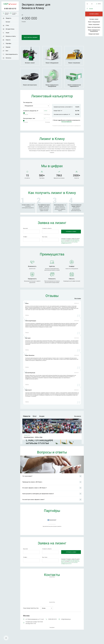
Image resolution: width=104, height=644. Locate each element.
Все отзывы (78, 298)
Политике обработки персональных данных (70, 241)
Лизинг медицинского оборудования (94, 31)
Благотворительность (12, 54)
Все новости (78, 416)
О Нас (7, 25)
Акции (7, 33)
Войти (99, 4)
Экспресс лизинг (94, 19)
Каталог (8, 22)
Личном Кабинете (66, 122)
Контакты (8, 58)
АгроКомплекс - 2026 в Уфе (33, 437)
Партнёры (8, 43)
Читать (27, 315)
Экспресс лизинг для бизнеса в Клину (36, 6)
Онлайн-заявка (94, 14)
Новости (8, 40)
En (92, 4)
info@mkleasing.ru (66, 619)
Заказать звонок (7, 14)
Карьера (8, 47)
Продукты (8, 18)
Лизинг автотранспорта (94, 27)
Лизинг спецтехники (94, 25)
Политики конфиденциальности (69, 243)
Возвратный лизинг (94, 34)
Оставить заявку (14, 14)
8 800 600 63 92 (10, 9)
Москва (91, 9)
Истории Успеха (10, 29)
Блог (7, 51)
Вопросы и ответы (11, 36)
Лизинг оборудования (94, 22)
